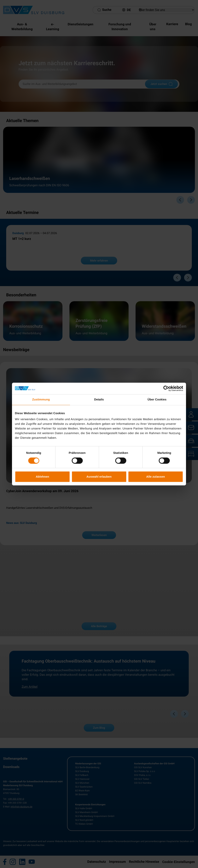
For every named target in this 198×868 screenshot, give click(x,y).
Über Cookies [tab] (157, 400)
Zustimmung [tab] (41, 400)
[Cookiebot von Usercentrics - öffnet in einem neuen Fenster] (166, 388)
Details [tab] (99, 400)
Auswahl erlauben (99, 477)
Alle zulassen (155, 477)
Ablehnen (42, 477)
